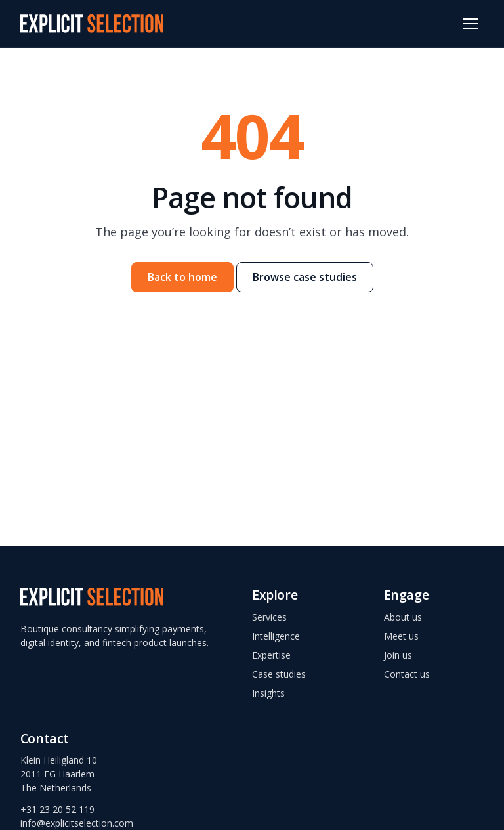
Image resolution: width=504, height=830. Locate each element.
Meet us (401, 636)
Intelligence (276, 636)
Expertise (271, 655)
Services (269, 617)
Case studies (279, 674)
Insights (268, 693)
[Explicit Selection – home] (92, 24)
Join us (398, 655)
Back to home (182, 277)
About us (403, 617)
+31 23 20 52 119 (57, 809)
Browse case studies (305, 277)
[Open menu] (471, 24)
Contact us (407, 674)
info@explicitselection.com (77, 823)
